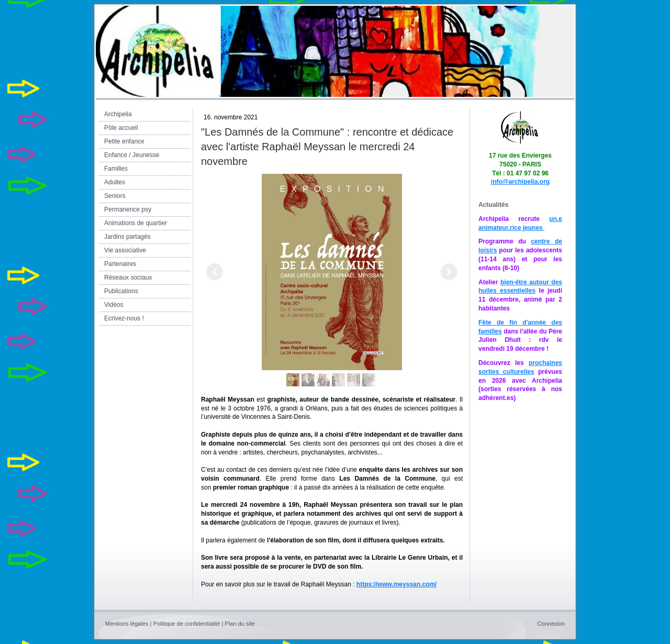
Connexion (551, 624)
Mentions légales (127, 624)
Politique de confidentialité (187, 624)
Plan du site (239, 624)
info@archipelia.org (520, 182)
